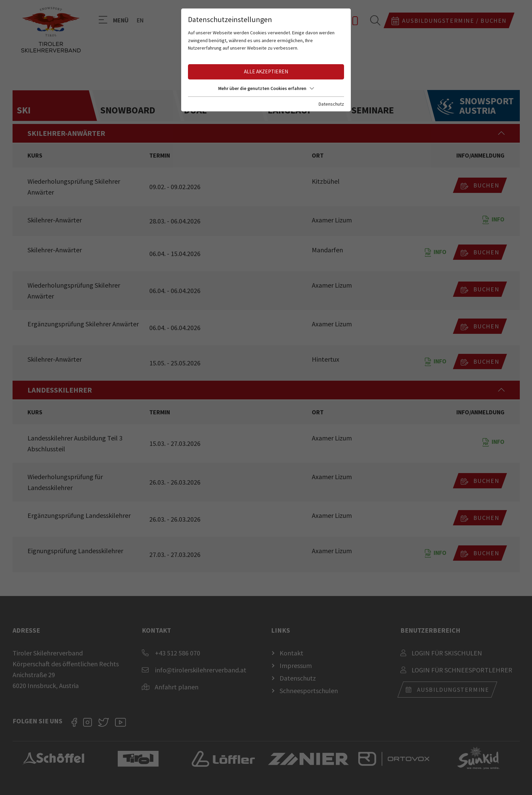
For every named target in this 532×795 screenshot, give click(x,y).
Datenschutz (331, 104)
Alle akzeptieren (266, 71)
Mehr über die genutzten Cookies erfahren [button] (266, 88)
